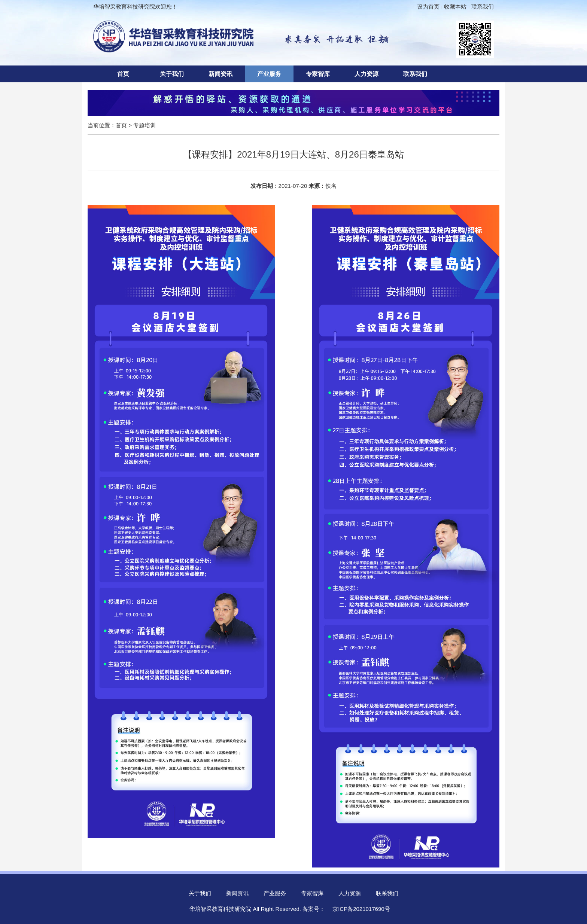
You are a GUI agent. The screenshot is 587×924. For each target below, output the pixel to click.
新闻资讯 (220, 74)
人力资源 (367, 74)
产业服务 (269, 74)
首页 (123, 74)
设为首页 (428, 7)
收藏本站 (455, 7)
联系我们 (483, 7)
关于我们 (172, 74)
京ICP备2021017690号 (361, 909)
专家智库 (318, 74)
